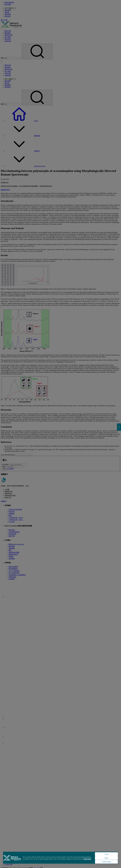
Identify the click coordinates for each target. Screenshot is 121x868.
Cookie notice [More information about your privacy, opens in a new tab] (87, 859)
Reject (106, 858)
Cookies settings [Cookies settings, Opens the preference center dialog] (106, 862)
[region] (60, 858)
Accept (106, 854)
